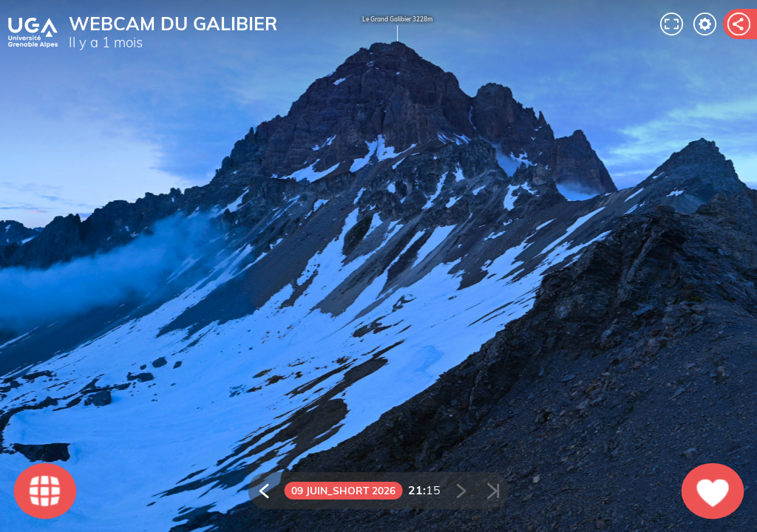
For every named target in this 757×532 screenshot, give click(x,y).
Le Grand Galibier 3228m (397, 30)
